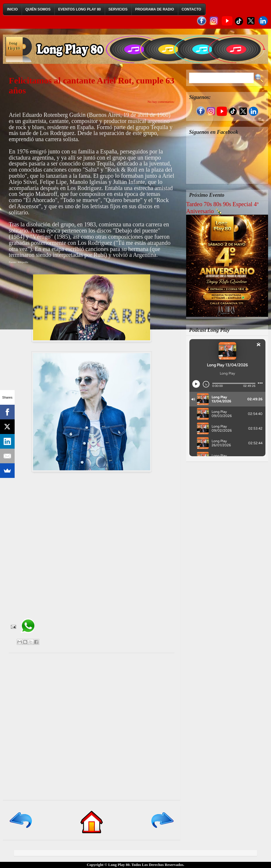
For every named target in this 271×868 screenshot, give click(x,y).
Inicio (12, 9)
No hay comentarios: (161, 102)
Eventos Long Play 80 (80, 9)
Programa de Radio (155, 9)
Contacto (192, 9)
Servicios (118, 9)
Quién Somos (38, 9)
